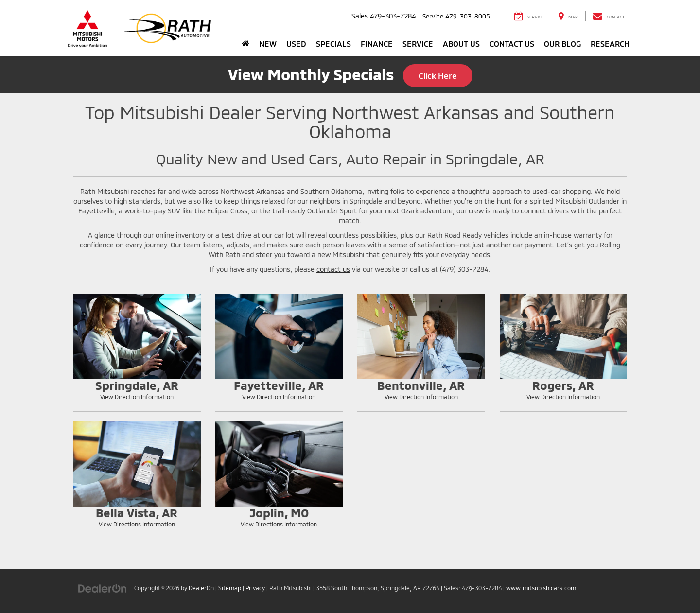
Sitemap (230, 588)
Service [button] (418, 44)
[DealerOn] (103, 587)
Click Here (438, 75)
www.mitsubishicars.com (541, 588)
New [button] (268, 44)
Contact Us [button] (512, 44)
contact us (333, 269)
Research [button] (610, 44)
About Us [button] (461, 44)
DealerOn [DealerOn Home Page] (201, 588)
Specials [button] (333, 44)
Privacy (255, 588)
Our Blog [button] (562, 44)
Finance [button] (377, 44)
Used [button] (296, 44)
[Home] (246, 44)
